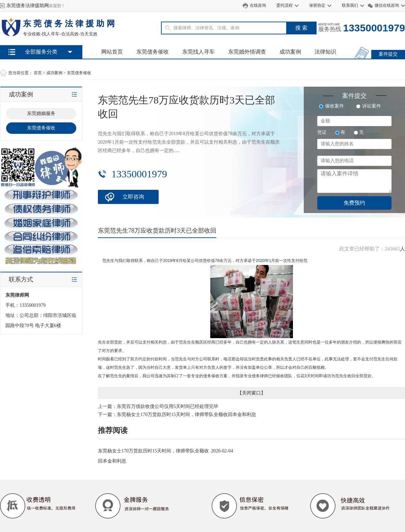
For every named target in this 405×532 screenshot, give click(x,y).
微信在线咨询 (387, 5)
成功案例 (290, 52)
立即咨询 (133, 197)
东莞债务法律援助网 (28, 6)
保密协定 (317, 5)
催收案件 (331, 106)
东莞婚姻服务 (41, 113)
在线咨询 (258, 5)
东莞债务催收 (153, 52)
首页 (38, 73)
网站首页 (112, 52)
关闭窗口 (251, 393)
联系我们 (350, 5)
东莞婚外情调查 (247, 52)
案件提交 (388, 54)
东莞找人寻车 (198, 52)
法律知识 (325, 52)
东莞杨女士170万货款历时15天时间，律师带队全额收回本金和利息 (186, 415)
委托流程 (285, 5)
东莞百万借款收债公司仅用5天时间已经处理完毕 (168, 406)
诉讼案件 (369, 106)
